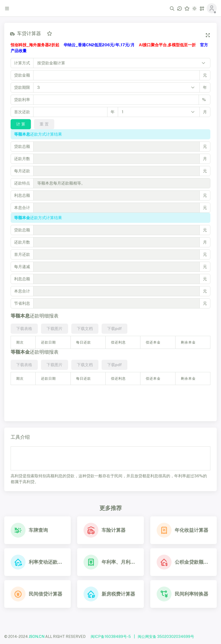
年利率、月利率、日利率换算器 (119, 562)
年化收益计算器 (191, 530)
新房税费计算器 (118, 594)
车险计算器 (114, 530)
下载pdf (114, 328)
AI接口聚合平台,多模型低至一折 (167, 45)
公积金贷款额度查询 (193, 562)
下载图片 (55, 328)
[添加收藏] (49, 34)
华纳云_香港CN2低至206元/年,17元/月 (99, 45)
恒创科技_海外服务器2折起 (35, 45)
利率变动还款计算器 (47, 562)
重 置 (44, 124)
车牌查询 (38, 530)
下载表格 (24, 328)
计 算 (21, 124)
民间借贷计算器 (45, 594)
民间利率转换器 (191, 594)
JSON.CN (37, 637)
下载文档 (85, 328)
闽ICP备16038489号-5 (111, 637)
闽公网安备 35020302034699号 (166, 637)
